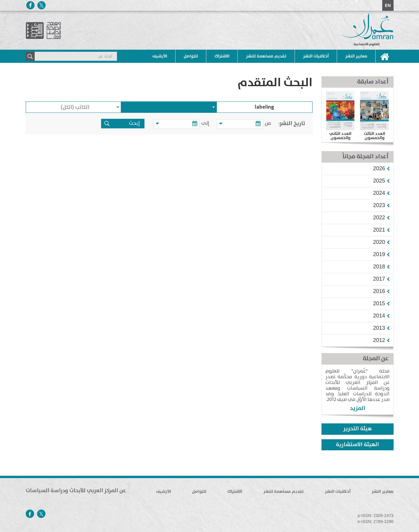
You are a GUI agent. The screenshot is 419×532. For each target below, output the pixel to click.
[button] (379, 168)
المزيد (358, 408)
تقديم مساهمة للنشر (266, 56)
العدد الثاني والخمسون (340, 136)
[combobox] (169, 107)
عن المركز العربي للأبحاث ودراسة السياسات (76, 491)
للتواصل (191, 56)
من (268, 123)
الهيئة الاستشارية (357, 445)
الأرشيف (160, 56)
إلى (208, 123)
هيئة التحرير (358, 429)
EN (388, 5)
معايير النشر (356, 56)
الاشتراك (222, 56)
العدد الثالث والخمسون (375, 136)
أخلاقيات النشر (316, 56)
